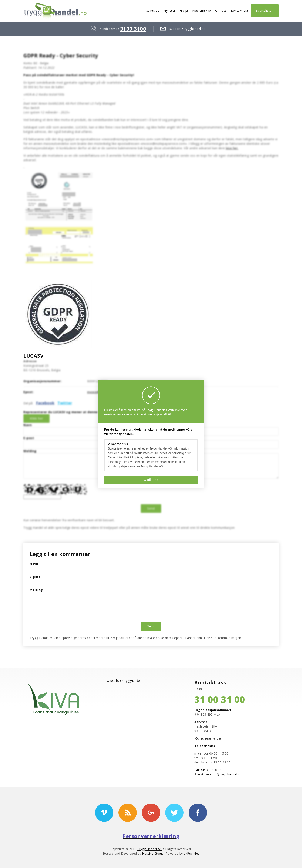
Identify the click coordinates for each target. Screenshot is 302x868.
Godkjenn (151, 480)
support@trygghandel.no (187, 29)
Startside (153, 11)
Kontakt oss (240, 11)
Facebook (45, 403)
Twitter (65, 403)
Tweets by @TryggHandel (123, 681)
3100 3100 (133, 29)
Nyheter (170, 11)
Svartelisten (265, 11)
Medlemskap (202, 11)
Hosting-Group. (154, 853)
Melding (30, 451)
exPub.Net (191, 853)
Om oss (221, 11)
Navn (28, 425)
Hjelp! (184, 11)
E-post (29, 438)
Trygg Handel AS (150, 849)
